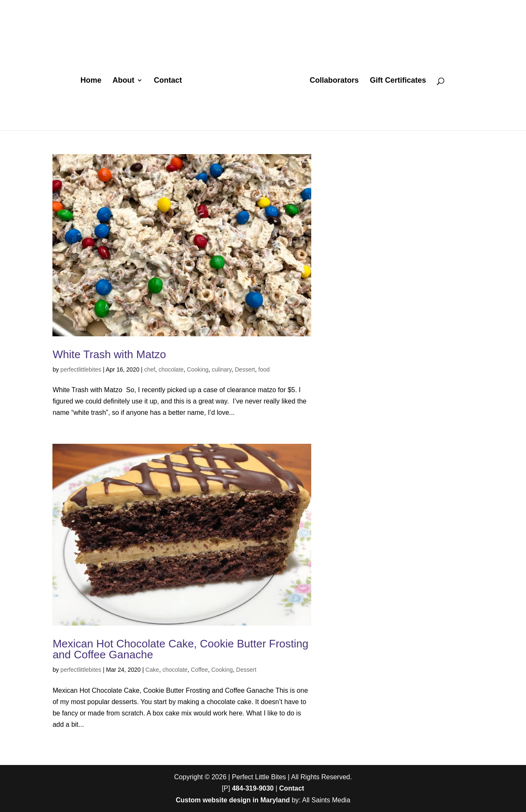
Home (91, 81)
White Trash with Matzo (109, 354)
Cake (152, 670)
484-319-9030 (253, 788)
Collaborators (334, 81)
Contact (168, 81)
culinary (222, 369)
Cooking (198, 369)
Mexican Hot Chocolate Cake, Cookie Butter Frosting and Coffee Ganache (180, 649)
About (123, 81)
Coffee (199, 670)
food (264, 369)
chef (150, 369)
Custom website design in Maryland (233, 800)
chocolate (171, 369)
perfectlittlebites (81, 369)
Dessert (245, 369)
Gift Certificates (398, 81)
